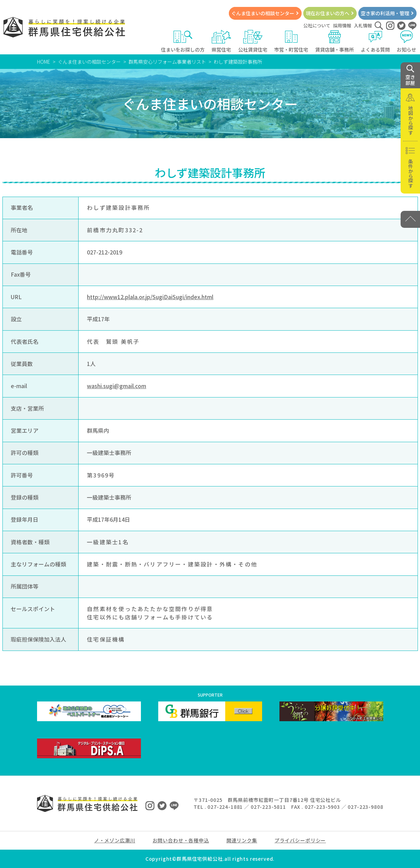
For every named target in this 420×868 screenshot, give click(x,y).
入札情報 (363, 25)
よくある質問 (375, 41)
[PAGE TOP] (410, 219)
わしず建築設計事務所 (238, 62)
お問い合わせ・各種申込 (181, 840)
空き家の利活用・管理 (385, 13)
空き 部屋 (410, 75)
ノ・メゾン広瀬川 (115, 840)
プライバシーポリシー (300, 840)
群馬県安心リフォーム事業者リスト (167, 62)
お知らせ (407, 41)
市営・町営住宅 (291, 41)
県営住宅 (221, 41)
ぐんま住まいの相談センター (263, 13)
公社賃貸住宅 (253, 41)
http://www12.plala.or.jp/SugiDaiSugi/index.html (150, 297)
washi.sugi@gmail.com (117, 386)
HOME (44, 62)
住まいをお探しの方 (183, 41)
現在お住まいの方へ (328, 13)
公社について (317, 25)
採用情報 (342, 25)
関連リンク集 (242, 840)
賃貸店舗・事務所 (334, 41)
